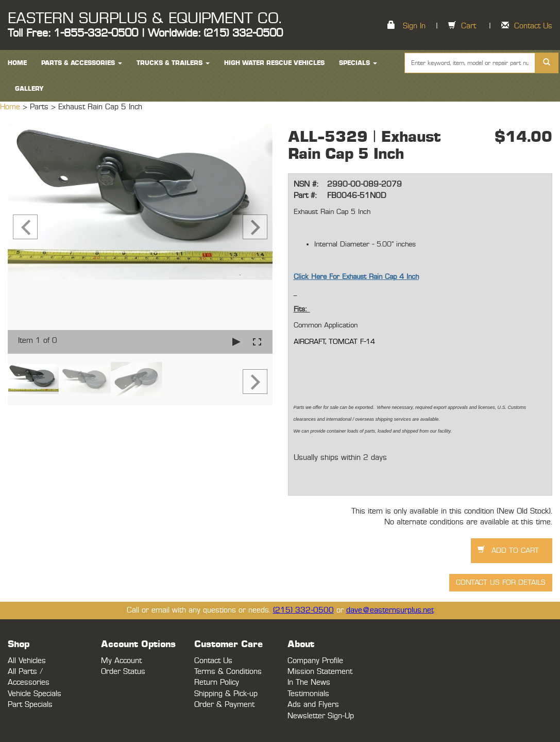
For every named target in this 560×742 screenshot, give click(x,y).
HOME (17, 63)
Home (11, 107)
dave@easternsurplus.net (390, 610)
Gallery (29, 89)
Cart (469, 26)
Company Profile (315, 661)
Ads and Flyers (313, 705)
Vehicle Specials (35, 694)
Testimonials (308, 694)
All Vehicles (27, 661)
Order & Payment (224, 705)
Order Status (123, 672)
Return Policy (217, 682)
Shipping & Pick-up (226, 694)
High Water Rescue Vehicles (274, 63)
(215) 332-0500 (303, 610)
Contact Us (533, 26)
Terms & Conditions (228, 672)
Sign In (414, 26)
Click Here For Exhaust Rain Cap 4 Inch (356, 277)
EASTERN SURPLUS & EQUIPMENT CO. (145, 19)
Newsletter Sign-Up (321, 716)
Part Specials (30, 705)
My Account (121, 661)
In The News (309, 682)
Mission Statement (320, 672)
